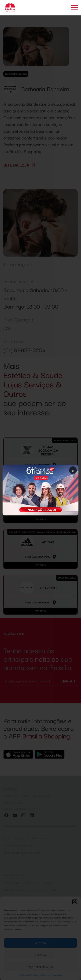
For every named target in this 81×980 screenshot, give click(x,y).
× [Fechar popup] (73, 470)
